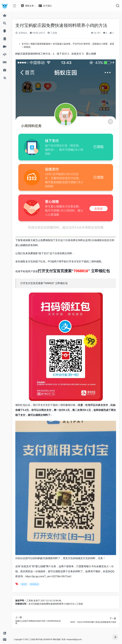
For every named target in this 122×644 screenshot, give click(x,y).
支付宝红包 (34, 584)
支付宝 (25, 44)
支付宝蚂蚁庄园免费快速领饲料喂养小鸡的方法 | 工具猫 (56, 604)
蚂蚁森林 (46, 44)
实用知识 (21, 33)
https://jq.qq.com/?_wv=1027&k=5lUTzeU (48, 576)
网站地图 (57, 639)
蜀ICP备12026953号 (44, 639)
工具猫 (52, 33)
